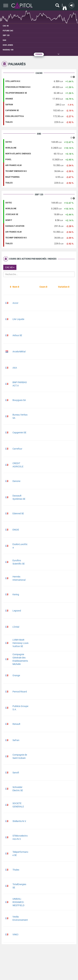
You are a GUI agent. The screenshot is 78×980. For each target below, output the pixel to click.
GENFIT (9, 220)
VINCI (15, 934)
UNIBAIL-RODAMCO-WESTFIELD (18, 902)
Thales (16, 870)
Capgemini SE (19, 433)
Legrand (17, 611)
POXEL (8, 160)
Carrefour (17, 449)
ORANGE (9, 99)
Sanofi (16, 773)
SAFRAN (9, 105)
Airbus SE (17, 335)
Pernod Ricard (20, 692)
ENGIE (16, 530)
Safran (16, 740)
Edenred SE (18, 513)
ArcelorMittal (19, 352)
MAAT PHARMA (12, 177)
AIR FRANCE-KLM (13, 165)
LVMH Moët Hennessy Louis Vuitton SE (20, 643)
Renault (16, 724)
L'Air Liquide (18, 319)
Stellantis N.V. (19, 821)
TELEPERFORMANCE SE (16, 93)
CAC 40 (10, 267)
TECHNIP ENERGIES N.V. (16, 171)
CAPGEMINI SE (12, 110)
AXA (15, 368)
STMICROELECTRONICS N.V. (18, 87)
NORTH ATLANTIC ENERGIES (18, 154)
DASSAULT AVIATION (15, 226)
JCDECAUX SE (12, 214)
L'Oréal (16, 627)
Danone (16, 481)
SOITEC (9, 142)
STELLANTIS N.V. (13, 81)
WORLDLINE (11, 148)
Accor (15, 303)
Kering (16, 594)
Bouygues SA (19, 400)
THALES (9, 122)
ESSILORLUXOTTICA (15, 116)
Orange (16, 675)
